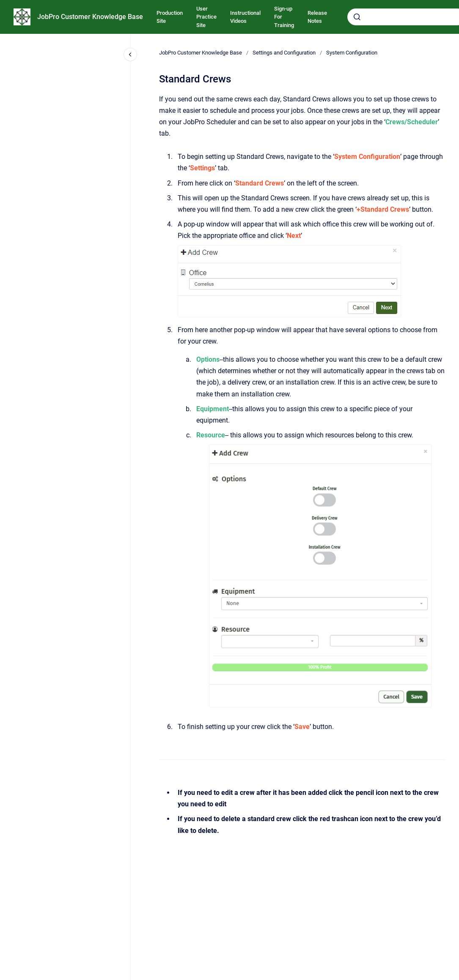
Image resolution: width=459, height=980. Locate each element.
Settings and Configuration (284, 53)
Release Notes (317, 17)
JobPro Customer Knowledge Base (90, 17)
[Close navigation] (130, 55)
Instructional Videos (245, 17)
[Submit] (357, 17)
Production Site (170, 17)
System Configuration (352, 53)
